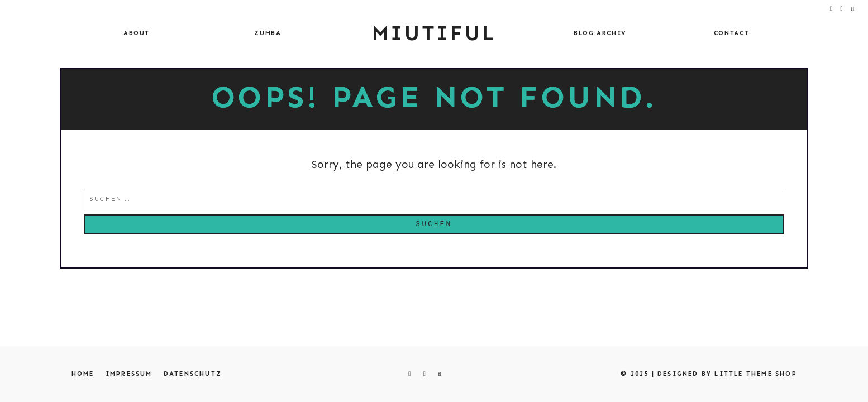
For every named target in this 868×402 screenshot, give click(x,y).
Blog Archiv (600, 33)
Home (83, 374)
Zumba (268, 33)
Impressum (129, 374)
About (137, 33)
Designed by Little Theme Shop (727, 374)
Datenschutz (193, 374)
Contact (732, 33)
